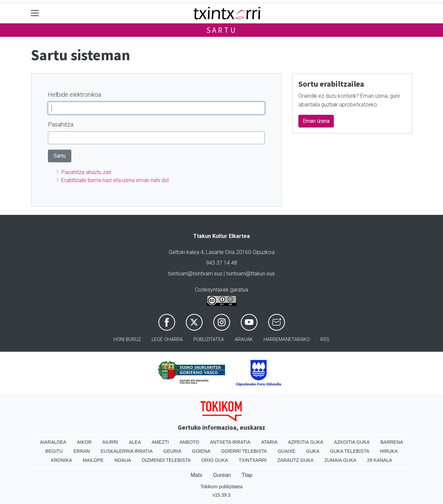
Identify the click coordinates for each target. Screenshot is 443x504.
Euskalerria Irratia (126, 451)
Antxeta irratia (230, 442)
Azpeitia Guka (306, 442)
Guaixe (286, 451)
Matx (196, 475)
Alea (135, 442)
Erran (82, 451)
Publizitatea (209, 340)
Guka (313, 451)
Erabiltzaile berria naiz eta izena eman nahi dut (115, 180)
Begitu (54, 451)
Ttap (247, 475)
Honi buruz (127, 340)
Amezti (160, 442)
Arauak (244, 340)
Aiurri (110, 442)
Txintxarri (253, 460)
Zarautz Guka (295, 460)
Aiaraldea (53, 442)
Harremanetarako (287, 340)
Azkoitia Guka (352, 442)
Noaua (123, 460)
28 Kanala (380, 460)
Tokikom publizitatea (221, 487)
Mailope (93, 460)
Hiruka (389, 451)
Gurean (222, 475)
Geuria (172, 451)
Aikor (84, 442)
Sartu (222, 30)
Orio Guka (215, 460)
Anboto (189, 442)
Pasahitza (61, 124)
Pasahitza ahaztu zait (86, 172)
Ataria (269, 442)
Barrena (392, 442)
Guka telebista (350, 451)
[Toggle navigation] (35, 13)
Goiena (201, 451)
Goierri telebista (244, 451)
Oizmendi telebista (166, 460)
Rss (325, 340)
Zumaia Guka (340, 460)
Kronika (61, 460)
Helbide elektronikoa (75, 95)
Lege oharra (167, 340)
